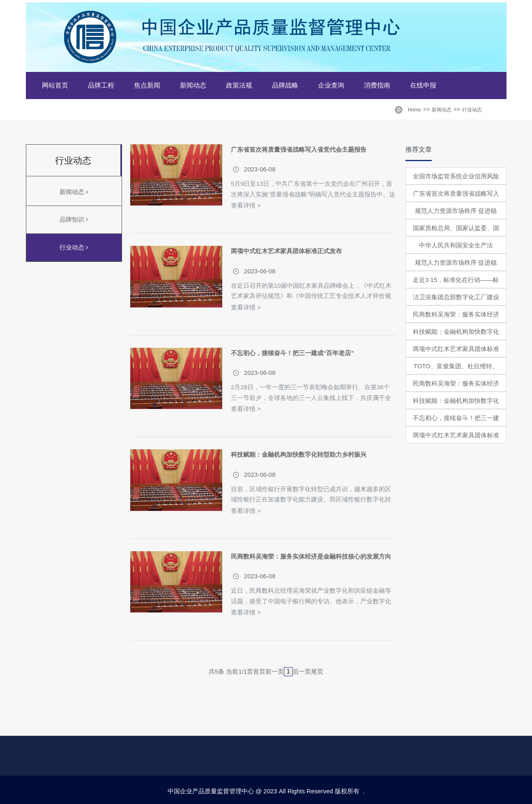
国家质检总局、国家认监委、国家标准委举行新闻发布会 (456, 233)
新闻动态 (442, 110)
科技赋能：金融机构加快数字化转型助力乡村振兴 (299, 454)
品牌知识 (74, 219)
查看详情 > (246, 205)
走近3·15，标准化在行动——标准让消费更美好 (456, 285)
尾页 (317, 671)
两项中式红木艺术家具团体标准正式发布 (286, 251)
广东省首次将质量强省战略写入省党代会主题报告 (299, 149)
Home (415, 110)
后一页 (302, 671)
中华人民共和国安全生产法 (456, 245)
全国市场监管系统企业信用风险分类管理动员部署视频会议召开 (456, 181)
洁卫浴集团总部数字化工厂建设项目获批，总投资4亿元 (456, 302)
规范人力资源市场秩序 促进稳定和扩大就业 (456, 216)
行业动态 (472, 110)
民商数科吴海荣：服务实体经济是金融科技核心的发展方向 (311, 556)
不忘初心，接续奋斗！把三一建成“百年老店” (292, 353)
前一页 (275, 671)
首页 (259, 671)
